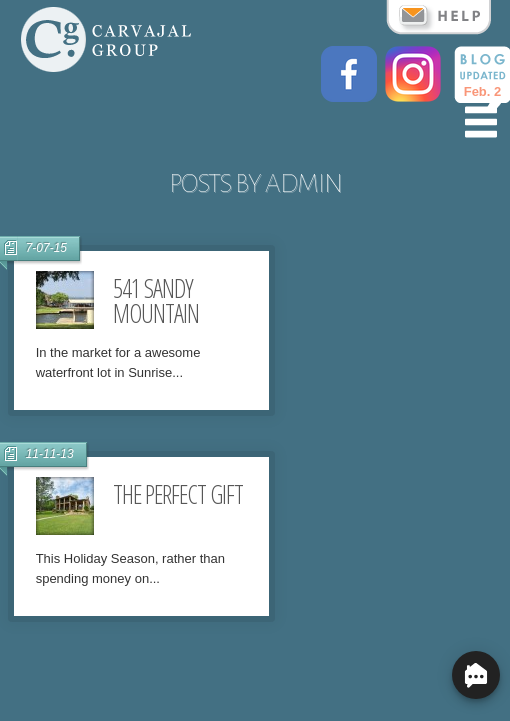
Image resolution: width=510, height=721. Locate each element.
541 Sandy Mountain (156, 300)
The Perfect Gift (178, 494)
